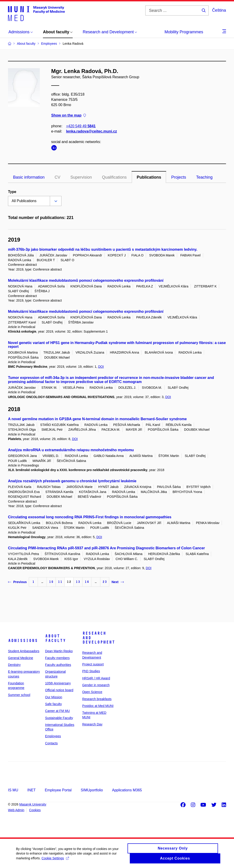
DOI (101, 367)
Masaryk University (33, 804)
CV (57, 177)
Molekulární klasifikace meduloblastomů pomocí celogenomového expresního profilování (86, 280)
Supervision (81, 177)
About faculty (55, 638)
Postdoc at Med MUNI (98, 706)
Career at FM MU (57, 711)
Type (12, 192)
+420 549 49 (81, 126)
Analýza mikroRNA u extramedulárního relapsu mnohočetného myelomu (71, 450)
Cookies (35, 810)
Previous (17, 582)
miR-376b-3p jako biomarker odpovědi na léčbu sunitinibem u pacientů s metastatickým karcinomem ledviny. (103, 249)
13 (78, 582)
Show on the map (69, 116)
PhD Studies (91, 671)
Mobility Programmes (184, 32)
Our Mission (54, 697)
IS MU (13, 790)
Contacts (51, 743)
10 (51, 582)
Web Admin (16, 810)
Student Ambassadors (24, 651)
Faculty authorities (58, 665)
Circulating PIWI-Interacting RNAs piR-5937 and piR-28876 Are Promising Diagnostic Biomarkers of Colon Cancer (106, 548)
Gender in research (96, 685)
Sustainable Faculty (59, 718)
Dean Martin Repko (59, 651)
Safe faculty (53, 704)
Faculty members (57, 658)
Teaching (204, 177)
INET (31, 790)
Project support (93, 664)
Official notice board (59, 690)
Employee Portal (58, 790)
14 (87, 582)
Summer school (19, 695)
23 (105, 582)
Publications (149, 177)
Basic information (29, 177)
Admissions (23, 641)
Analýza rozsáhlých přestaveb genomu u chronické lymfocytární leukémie (72, 481)
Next (118, 582)
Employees (53, 736)
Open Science (92, 692)
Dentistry (14, 665)
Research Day (92, 724)
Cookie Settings (55, 860)
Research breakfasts (97, 699)
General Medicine (21, 658)
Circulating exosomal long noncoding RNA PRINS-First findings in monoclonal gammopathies (90, 517)
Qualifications (114, 177)
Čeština (219, 10)
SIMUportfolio (92, 790)
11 (60, 582)
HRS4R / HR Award (96, 678)
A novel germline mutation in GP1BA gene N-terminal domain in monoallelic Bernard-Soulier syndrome (97, 419)
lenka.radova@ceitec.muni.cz (92, 131)
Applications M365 (127, 790)
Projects (179, 177)
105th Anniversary (58, 683)
